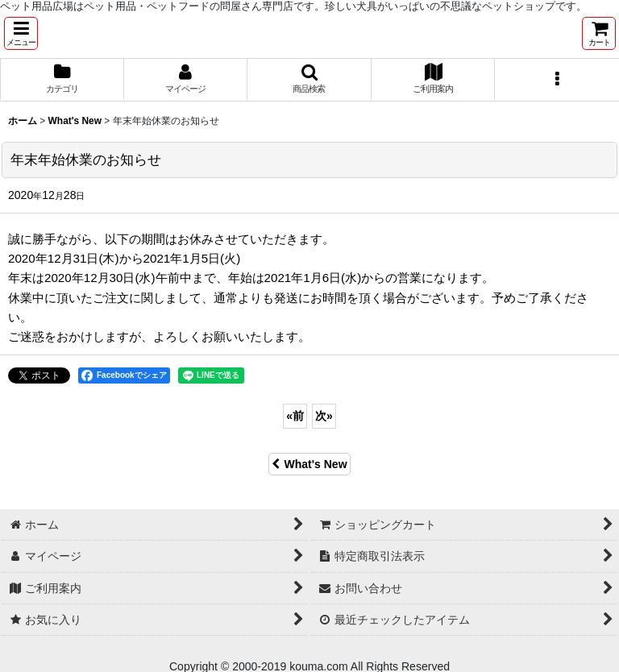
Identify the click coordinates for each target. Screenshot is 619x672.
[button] (21, 33)
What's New (309, 464)
